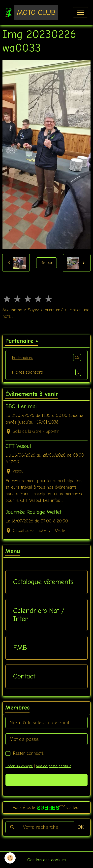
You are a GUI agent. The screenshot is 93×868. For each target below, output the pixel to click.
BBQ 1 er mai (21, 406)
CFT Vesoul (18, 446)
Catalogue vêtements (43, 582)
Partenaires (46, 357)
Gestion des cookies (46, 860)
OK (81, 827)
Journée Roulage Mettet (33, 512)
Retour (46, 263)
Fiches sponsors (46, 372)
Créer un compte (19, 766)
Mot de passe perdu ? (53, 766)
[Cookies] (10, 858)
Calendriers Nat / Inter (39, 615)
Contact (24, 676)
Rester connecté (28, 753)
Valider (46, 780)
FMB (20, 648)
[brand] (31, 12)
